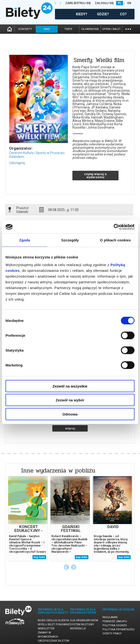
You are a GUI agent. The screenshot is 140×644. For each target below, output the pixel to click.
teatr (68, 29)
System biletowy (82, 624)
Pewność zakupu (115, 621)
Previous (66, 567)
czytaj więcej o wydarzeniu (95, 176)
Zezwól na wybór (70, 400)
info (119, 210)
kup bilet (39, 557)
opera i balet (111, 29)
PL (120, 3)
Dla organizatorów (84, 620)
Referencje (78, 629)
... (128, 29)
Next (74, 567)
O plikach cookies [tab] (115, 240)
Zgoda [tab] (25, 240)
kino (47, 29)
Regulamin (110, 617)
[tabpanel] (28, 519)
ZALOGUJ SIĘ (104, 3)
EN (129, 3)
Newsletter (46, 629)
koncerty (25, 29)
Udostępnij (17, 163)
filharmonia (90, 29)
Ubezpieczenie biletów (54, 641)
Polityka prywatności (118, 630)
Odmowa (70, 414)
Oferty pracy (112, 634)
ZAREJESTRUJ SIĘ (78, 3)
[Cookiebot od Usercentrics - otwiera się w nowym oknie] (114, 227)
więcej (70, 428)
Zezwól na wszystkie (70, 386)
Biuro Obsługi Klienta (53, 620)
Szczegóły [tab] (70, 240)
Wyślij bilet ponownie (54, 624)
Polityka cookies (115, 625)
